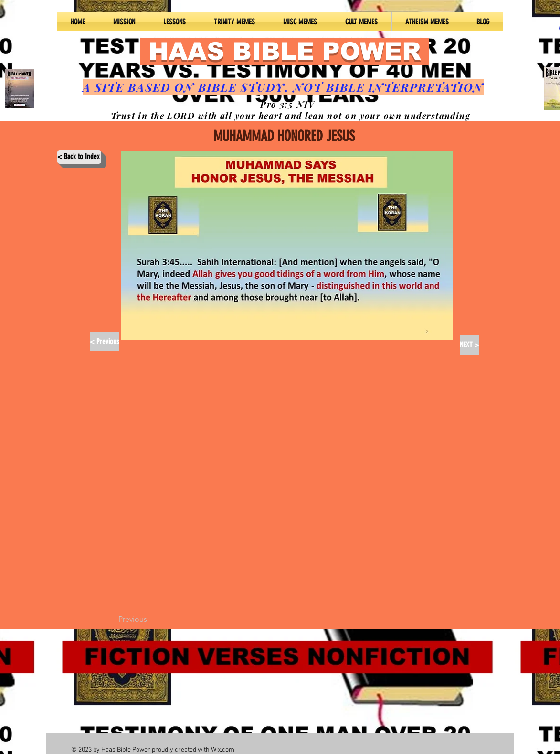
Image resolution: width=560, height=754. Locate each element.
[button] (174, 22)
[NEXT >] (470, 345)
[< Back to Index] (79, 157)
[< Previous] (105, 342)
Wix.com (223, 750)
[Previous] (150, 619)
